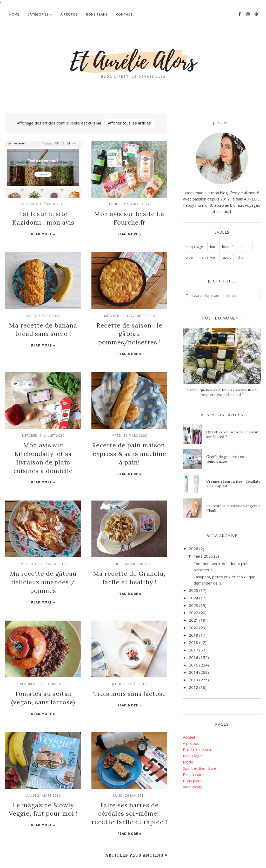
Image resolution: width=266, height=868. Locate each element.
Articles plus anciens (134, 819)
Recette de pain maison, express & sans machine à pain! (129, 438)
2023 (194, 605)
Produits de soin (198, 749)
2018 (194, 642)
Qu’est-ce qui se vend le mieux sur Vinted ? (232, 434)
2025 (194, 590)
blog (189, 257)
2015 (194, 665)
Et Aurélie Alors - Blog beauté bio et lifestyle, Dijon (54, 853)
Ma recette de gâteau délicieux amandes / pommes (43, 554)
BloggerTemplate (17, 861)
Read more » (43, 231)
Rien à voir (192, 774)
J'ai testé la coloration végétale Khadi (233, 508)
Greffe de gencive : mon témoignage (227, 459)
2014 (194, 672)
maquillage (194, 247)
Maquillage (192, 756)
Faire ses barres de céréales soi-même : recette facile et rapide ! (129, 779)
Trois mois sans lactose (129, 663)
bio (213, 247)
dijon (242, 257)
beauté (228, 247)
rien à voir (207, 257)
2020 (194, 628)
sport (227, 257)
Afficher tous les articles (129, 123)
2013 (194, 680)
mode (245, 247)
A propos (191, 743)
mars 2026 (203, 556)
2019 (194, 635)
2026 (194, 548)
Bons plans (193, 781)
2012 (194, 687)
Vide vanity (193, 787)
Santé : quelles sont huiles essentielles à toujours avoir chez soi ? (222, 392)
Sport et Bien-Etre (199, 768)
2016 (194, 657)
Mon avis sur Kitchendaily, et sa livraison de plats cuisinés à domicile (43, 438)
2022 (194, 613)
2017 (194, 650)
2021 (194, 620)
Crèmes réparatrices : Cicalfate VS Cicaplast (233, 484)
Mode (188, 762)
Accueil (189, 737)
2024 (194, 598)
